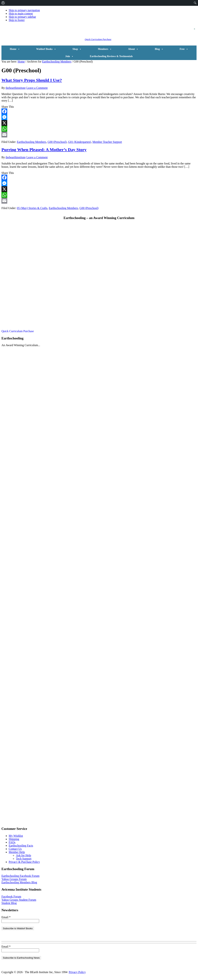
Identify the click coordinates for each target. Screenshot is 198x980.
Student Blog (9, 903)
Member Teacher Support (107, 142)
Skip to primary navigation (24, 10)
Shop (77, 49)
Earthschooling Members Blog (19, 882)
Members (105, 49)
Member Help (17, 852)
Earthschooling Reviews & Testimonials (111, 56)
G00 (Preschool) (57, 142)
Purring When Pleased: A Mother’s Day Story (44, 150)
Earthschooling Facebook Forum (20, 876)
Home (15, 49)
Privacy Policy (77, 972)
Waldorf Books (46, 49)
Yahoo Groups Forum (14, 879)
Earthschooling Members (31, 142)
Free (184, 49)
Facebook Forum (11, 897)
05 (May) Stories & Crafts (32, 208)
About (133, 49)
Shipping (14, 839)
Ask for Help (24, 855)
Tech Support (24, 859)
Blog (159, 49)
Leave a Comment (37, 88)
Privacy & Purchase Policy (24, 862)
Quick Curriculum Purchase (98, 39)
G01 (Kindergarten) (80, 142)
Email (6, 917)
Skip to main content (21, 14)
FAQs (12, 842)
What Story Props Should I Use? (32, 80)
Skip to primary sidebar (22, 17)
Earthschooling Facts (21, 846)
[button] (149, 33)
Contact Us (15, 849)
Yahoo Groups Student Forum (19, 900)
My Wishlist (16, 836)
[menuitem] (3, 3)
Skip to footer (17, 20)
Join (69, 56)
